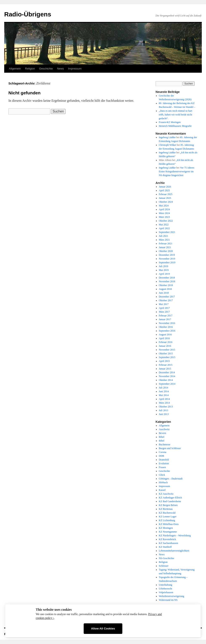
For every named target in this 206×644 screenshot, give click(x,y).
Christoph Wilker (168, 145)
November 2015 (167, 350)
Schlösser (164, 566)
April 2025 (164, 190)
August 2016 (165, 335)
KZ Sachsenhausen (169, 543)
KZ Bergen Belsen (168, 505)
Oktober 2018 (166, 285)
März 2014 (164, 403)
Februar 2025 (166, 194)
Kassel (162, 490)
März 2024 (164, 213)
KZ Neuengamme (168, 532)
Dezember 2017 (167, 297)
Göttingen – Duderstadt (171, 479)
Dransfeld (164, 460)
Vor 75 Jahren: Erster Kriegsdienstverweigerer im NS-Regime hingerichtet (177, 171)
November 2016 (167, 323)
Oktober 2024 (166, 202)
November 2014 (167, 376)
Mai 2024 (164, 206)
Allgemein (15, 69)
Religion (30, 69)
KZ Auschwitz (166, 494)
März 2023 (164, 217)
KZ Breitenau (166, 509)
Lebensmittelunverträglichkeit (174, 551)
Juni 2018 (164, 293)
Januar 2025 (165, 198)
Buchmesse (165, 445)
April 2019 (164, 274)
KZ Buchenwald (167, 513)
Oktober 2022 (166, 221)
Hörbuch (163, 482)
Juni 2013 (164, 414)
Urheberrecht (166, 589)
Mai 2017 (164, 304)
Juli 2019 (164, 266)
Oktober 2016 (166, 327)
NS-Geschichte (167, 558)
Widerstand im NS (168, 600)
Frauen (162, 467)
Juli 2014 (164, 388)
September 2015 (167, 357)
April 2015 (164, 361)
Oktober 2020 (166, 251)
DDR (162, 456)
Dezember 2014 (167, 372)
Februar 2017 (166, 316)
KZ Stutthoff (165, 547)
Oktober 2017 (166, 300)
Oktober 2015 (166, 353)
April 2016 (164, 338)
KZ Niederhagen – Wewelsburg (175, 536)
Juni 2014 (164, 391)
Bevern (163, 433)
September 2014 (167, 384)
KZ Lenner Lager (168, 517)
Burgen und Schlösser (170, 448)
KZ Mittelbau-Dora (169, 524)
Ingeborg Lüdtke (167, 137)
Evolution (164, 463)
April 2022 (164, 228)
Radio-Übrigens (28, 14)
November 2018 (167, 281)
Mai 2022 (164, 225)
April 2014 (164, 399)
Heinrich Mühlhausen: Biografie (175, 126)
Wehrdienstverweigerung (172, 596)
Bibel (162, 437)
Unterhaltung (166, 585)
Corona (163, 452)
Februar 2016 (166, 342)
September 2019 (167, 262)
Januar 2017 (165, 319)
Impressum (75, 69)
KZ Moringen (166, 528)
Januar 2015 (165, 369)
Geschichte (46, 69)
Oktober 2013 (166, 407)
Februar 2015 (166, 365)
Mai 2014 (164, 395)
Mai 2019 (164, 270)
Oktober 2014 (166, 380)
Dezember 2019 (167, 255)
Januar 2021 (165, 247)
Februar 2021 (166, 244)
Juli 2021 (164, 236)
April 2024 (164, 209)
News (60, 69)
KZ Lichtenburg (167, 520)
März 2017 (164, 312)
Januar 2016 (165, 346)
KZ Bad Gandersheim (170, 501)
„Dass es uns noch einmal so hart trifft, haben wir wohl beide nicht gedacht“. (176, 115)
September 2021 (167, 232)
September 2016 (167, 331)
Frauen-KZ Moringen (170, 122)
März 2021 (164, 240)
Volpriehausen (166, 592)
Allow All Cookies (103, 629)
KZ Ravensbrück (168, 539)
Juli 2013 (164, 410)
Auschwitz (164, 429)
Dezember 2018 (167, 278)
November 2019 (167, 259)
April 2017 (164, 308)
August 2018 (165, 289)
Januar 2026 (165, 187)
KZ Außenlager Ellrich (170, 498)
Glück (162, 475)
